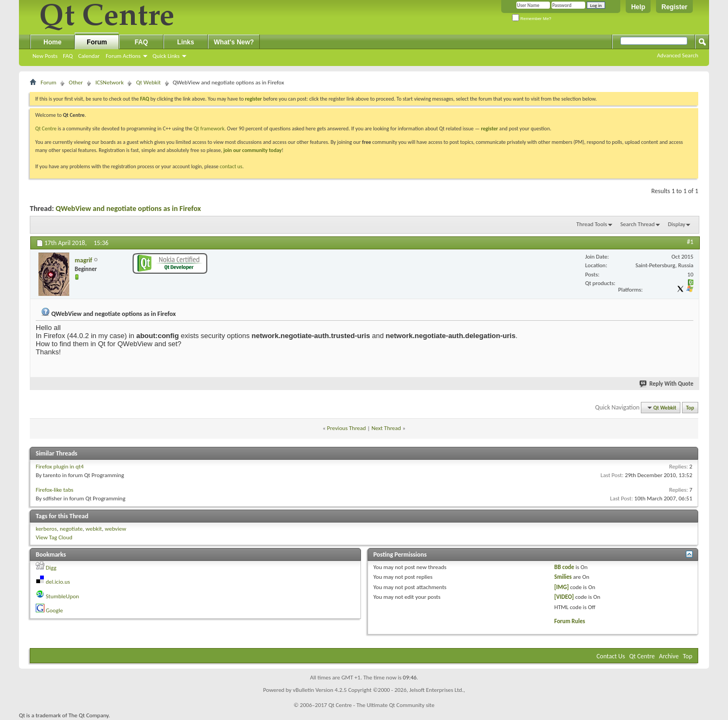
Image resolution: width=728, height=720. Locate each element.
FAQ (68, 56)
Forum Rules (570, 621)
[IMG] (562, 587)
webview (115, 529)
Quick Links (166, 56)
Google (55, 610)
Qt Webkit (148, 82)
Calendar (89, 56)
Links (185, 42)
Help (638, 7)
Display (677, 224)
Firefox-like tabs (55, 490)
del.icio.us (58, 582)
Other (76, 82)
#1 (690, 242)
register (490, 128)
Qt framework (209, 128)
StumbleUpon (63, 596)
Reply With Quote (667, 384)
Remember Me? (532, 19)
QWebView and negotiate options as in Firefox (128, 209)
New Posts (45, 56)
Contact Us (611, 656)
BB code (564, 567)
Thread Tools (592, 224)
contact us (231, 166)
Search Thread (638, 224)
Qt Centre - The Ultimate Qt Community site (382, 705)
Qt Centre (46, 128)
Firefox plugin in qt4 (60, 467)
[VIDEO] (564, 597)
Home (52, 42)
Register (674, 7)
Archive (669, 656)
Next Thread (386, 428)
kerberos (46, 529)
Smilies (563, 577)
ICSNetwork (109, 82)
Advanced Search (678, 55)
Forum (97, 42)
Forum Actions (123, 56)
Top (690, 408)
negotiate (71, 529)
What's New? (234, 42)
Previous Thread (346, 428)
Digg (51, 568)
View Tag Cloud (54, 537)
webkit (94, 529)
